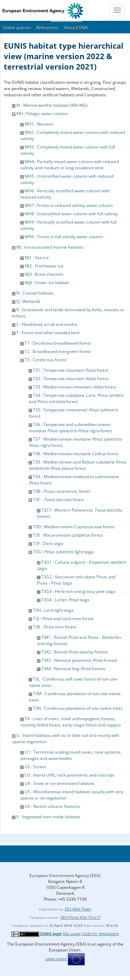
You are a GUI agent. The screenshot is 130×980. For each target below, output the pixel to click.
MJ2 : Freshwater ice (44, 266)
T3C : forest (58, 500)
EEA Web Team (78, 909)
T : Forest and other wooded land (48, 333)
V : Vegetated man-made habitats (48, 817)
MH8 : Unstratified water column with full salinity (71, 214)
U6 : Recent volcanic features (53, 806)
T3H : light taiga (53, 610)
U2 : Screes (36, 767)
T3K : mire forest (55, 627)
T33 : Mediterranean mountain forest (75, 387)
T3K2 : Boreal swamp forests (75, 652)
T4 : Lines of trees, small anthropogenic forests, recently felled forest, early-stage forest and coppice (71, 722)
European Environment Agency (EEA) (65, 875)
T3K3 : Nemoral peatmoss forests (79, 660)
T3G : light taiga (63, 552)
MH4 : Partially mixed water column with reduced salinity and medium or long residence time (70, 165)
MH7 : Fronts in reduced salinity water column (69, 205)
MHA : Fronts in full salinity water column (64, 237)
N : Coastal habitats (35, 293)
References (47, 28)
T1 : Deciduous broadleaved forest (58, 343)
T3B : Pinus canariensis (61, 491)
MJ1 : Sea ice (37, 258)
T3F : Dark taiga (48, 543)
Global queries (17, 28)
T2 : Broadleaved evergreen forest (58, 351)
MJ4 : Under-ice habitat (47, 283)
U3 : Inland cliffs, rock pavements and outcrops (70, 775)
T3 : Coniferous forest (45, 360)
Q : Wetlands (28, 301)
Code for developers (100, 934)
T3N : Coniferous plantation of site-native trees (78, 708)
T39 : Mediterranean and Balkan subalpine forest (77, 465)
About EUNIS (76, 28)
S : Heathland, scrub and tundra (47, 324)
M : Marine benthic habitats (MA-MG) (52, 105)
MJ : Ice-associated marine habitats (50, 247)
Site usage (72, 934)
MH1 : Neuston (39, 124)
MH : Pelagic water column (42, 114)
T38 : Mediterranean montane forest (76, 454)
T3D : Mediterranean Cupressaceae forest (74, 527)
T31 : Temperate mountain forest (71, 370)
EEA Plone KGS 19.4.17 (81, 917)
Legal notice (56, 959)
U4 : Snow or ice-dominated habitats (59, 783)
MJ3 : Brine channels (44, 274)
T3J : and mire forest (63, 618)
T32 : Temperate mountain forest (71, 379)
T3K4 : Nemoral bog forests (73, 669)
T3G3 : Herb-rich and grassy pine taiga (78, 591)
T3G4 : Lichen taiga (65, 600)
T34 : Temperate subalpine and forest (76, 398)
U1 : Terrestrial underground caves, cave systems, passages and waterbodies (71, 755)
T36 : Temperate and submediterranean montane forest (70, 428)
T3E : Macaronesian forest (68, 535)
